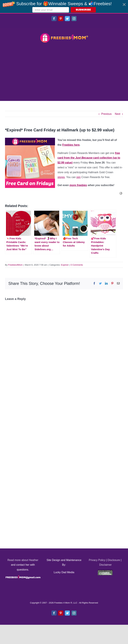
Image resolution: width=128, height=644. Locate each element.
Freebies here (71, 145)
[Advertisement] (64, 72)
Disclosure (114, 560)
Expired (65, 265)
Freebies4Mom (15, 265)
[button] (64, 7)
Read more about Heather (23, 560)
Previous (106, 114)
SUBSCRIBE (83, 10)
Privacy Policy (97, 560)
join (79, 177)
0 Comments (77, 265)
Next (118, 114)
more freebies (78, 185)
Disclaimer (105, 565)
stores (61, 177)
